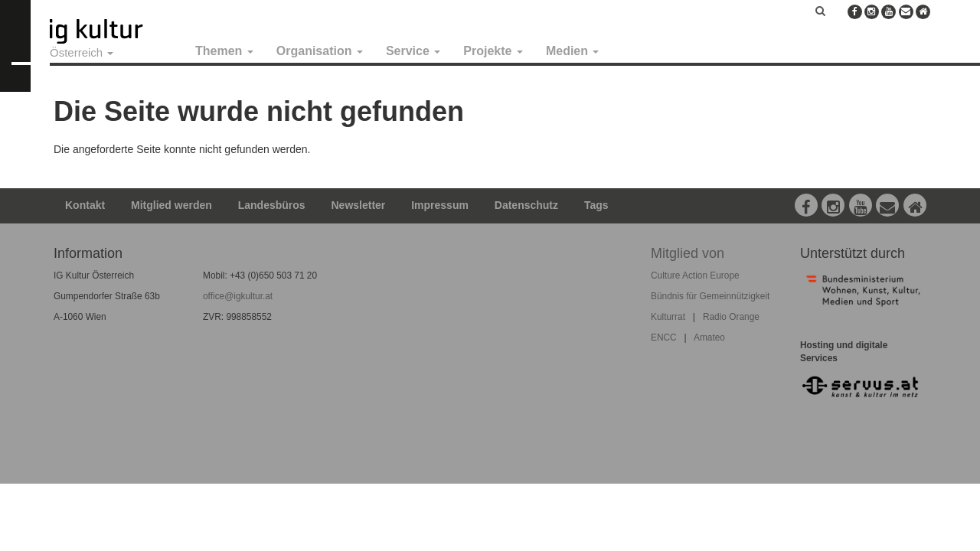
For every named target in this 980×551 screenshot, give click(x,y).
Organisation (320, 51)
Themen (224, 51)
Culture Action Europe (695, 275)
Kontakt (85, 205)
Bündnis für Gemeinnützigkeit (710, 296)
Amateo (709, 337)
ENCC (664, 337)
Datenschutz (526, 205)
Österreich (82, 52)
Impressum (440, 205)
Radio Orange (731, 317)
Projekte (493, 51)
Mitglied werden (171, 205)
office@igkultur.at (238, 296)
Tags (596, 205)
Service (413, 51)
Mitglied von (688, 253)
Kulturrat (668, 317)
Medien (573, 51)
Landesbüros (272, 205)
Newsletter (359, 205)
